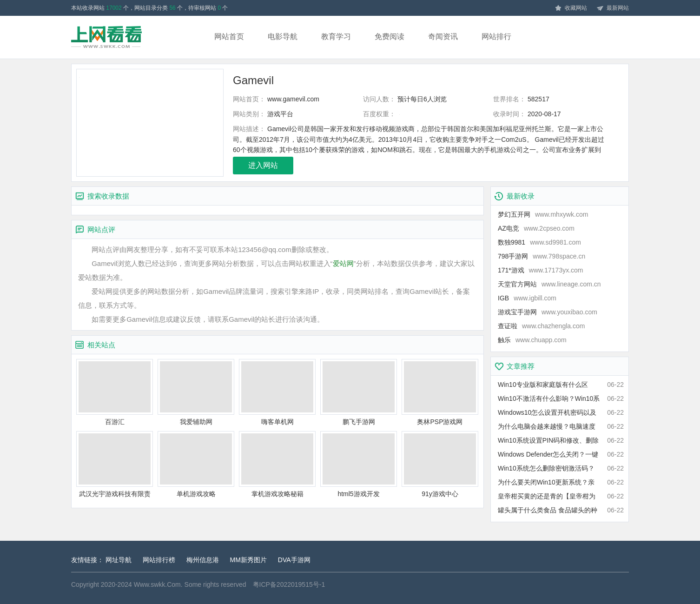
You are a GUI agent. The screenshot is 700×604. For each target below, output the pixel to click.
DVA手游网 (294, 560)
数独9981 (539, 242)
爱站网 (343, 263)
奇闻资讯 (443, 37)
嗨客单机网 (277, 392)
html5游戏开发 (359, 464)
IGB (527, 298)
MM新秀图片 (248, 560)
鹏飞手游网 (359, 392)
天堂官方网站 (549, 284)
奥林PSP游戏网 (440, 392)
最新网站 (613, 8)
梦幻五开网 (543, 214)
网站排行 (496, 37)
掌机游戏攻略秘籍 (277, 464)
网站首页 (229, 37)
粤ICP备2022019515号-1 (289, 584)
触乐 (532, 340)
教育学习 (336, 37)
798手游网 (542, 256)
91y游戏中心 (440, 464)
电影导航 (283, 37)
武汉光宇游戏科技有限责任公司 (115, 465)
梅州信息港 (203, 560)
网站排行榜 (159, 560)
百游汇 (115, 392)
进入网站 (263, 165)
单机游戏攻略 (196, 464)
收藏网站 (571, 8)
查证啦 (541, 326)
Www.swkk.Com (157, 584)
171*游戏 (541, 270)
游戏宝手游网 (548, 312)
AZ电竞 (536, 228)
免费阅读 (390, 37)
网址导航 (119, 560)
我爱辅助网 (196, 392)
